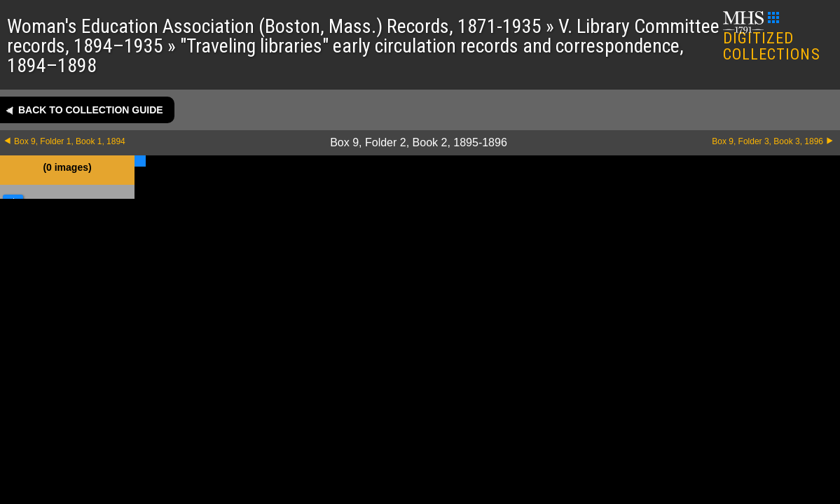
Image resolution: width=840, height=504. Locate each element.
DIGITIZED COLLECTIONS (772, 37)
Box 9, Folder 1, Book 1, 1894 (70, 141)
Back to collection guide (91, 110)
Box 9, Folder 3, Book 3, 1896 (767, 141)
